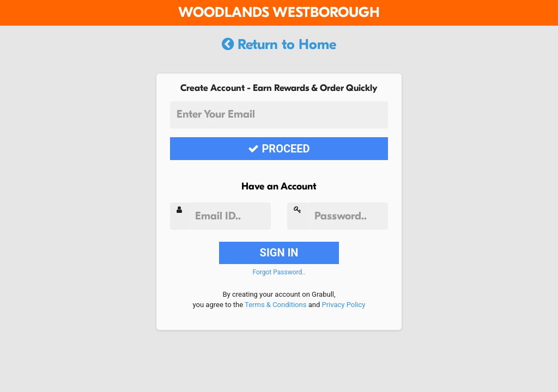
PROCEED (279, 149)
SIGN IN (279, 253)
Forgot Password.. (279, 272)
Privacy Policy (343, 305)
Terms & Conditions (275, 305)
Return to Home (279, 45)
